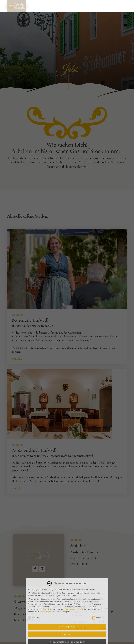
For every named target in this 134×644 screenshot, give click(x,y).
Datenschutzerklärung (74, 642)
